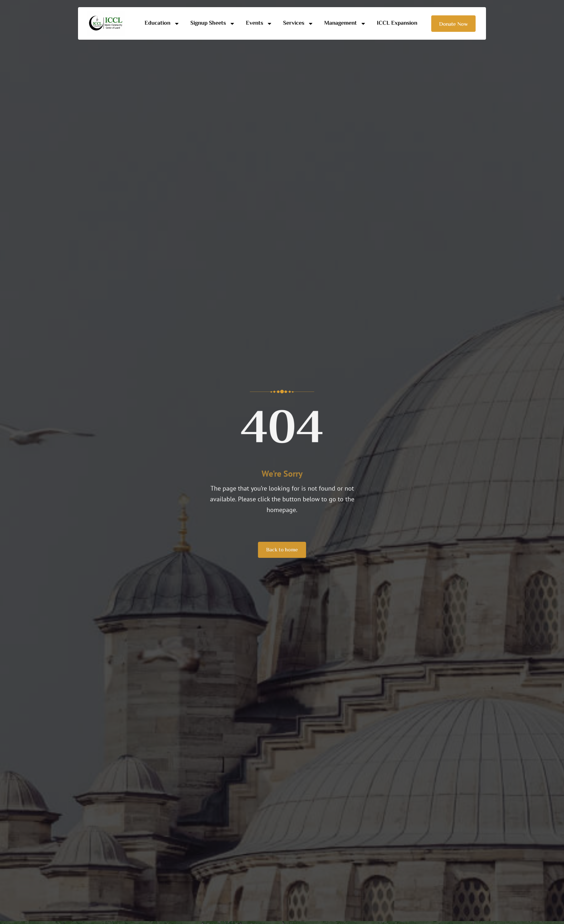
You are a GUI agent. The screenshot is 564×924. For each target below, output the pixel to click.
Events (259, 23)
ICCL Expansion (397, 23)
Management (345, 23)
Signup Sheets (213, 23)
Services (298, 23)
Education (162, 23)
